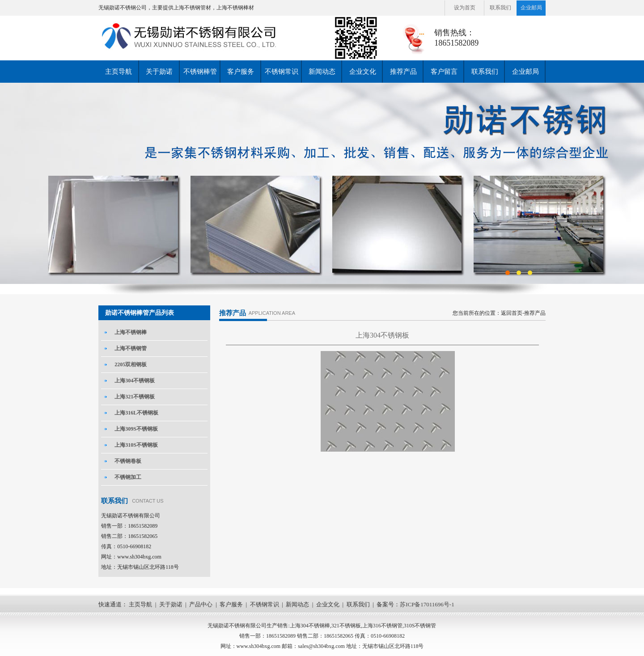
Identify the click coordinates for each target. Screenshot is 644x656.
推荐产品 (403, 72)
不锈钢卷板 (128, 461)
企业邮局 (531, 8)
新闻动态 (322, 72)
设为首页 (465, 8)
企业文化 (363, 72)
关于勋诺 (159, 72)
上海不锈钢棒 (131, 332)
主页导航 (119, 72)
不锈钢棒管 (200, 72)
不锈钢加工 (128, 477)
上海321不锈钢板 (135, 397)
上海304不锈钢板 (135, 381)
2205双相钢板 (131, 364)
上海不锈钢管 (131, 348)
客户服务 (241, 72)
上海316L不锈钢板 (136, 413)
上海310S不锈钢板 (136, 445)
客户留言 (444, 72)
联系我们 (500, 8)
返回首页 (512, 313)
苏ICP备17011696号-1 (427, 604)
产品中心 (201, 604)
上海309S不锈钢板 (136, 429)
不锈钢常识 (282, 72)
